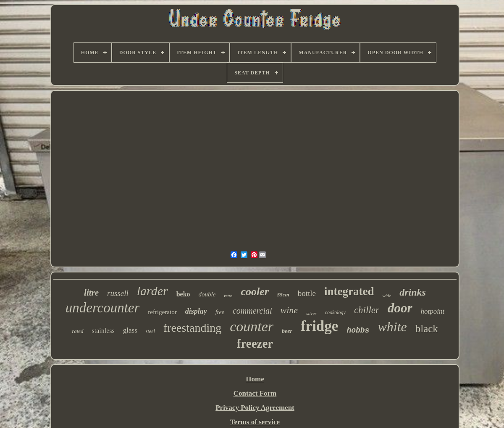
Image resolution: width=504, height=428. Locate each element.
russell (118, 293)
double (207, 294)
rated (77, 331)
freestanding (192, 328)
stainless (103, 331)
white (392, 327)
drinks (413, 292)
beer (287, 331)
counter (252, 326)
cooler (255, 292)
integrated (349, 291)
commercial (252, 311)
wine (289, 310)
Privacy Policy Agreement (255, 408)
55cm (283, 295)
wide (387, 296)
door (400, 308)
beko (183, 294)
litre (91, 293)
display (196, 311)
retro (228, 296)
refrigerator (162, 312)
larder (152, 291)
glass (130, 330)
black (427, 329)
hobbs (358, 330)
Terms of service (255, 422)
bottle (307, 293)
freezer (255, 343)
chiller (367, 310)
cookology (335, 312)
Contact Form (255, 393)
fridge (319, 326)
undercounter (103, 308)
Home (255, 379)
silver (311, 313)
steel (150, 331)
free (220, 312)
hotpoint (433, 311)
